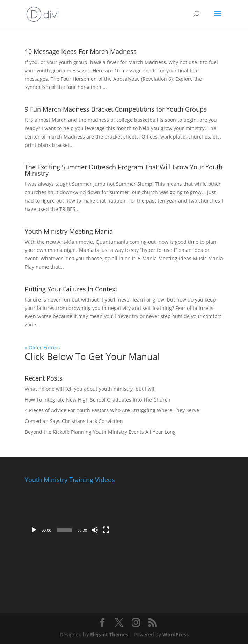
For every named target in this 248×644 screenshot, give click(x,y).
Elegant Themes (109, 634)
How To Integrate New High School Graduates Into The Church (98, 400)
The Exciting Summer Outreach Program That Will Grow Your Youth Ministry (124, 170)
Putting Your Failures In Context (71, 289)
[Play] (34, 530)
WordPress (176, 634)
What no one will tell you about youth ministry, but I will (90, 389)
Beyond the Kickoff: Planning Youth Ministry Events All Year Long (100, 432)
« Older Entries (42, 348)
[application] (70, 512)
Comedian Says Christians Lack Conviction (74, 421)
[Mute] (95, 530)
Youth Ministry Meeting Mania (69, 231)
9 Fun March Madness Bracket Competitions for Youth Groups (116, 109)
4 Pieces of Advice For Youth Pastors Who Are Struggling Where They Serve (112, 410)
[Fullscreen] (106, 530)
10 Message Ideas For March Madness (81, 51)
